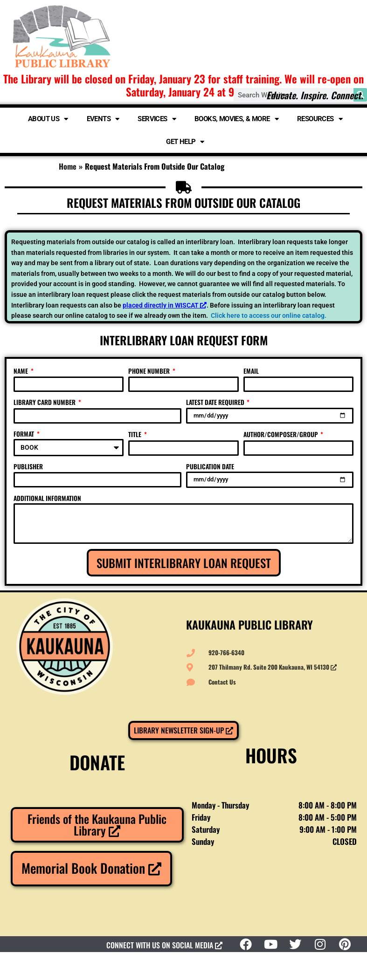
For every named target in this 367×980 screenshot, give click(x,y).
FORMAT (24, 434)
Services (157, 119)
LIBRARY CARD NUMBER (45, 402)
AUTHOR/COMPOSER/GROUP (281, 434)
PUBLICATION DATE (210, 466)
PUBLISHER (28, 466)
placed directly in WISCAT (165, 305)
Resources (320, 119)
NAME (21, 371)
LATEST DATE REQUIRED (216, 402)
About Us (48, 119)
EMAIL (251, 371)
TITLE (135, 434)
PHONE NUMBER (150, 371)
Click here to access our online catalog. (269, 315)
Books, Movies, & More (236, 119)
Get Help (185, 142)
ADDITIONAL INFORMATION (47, 498)
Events (103, 119)
